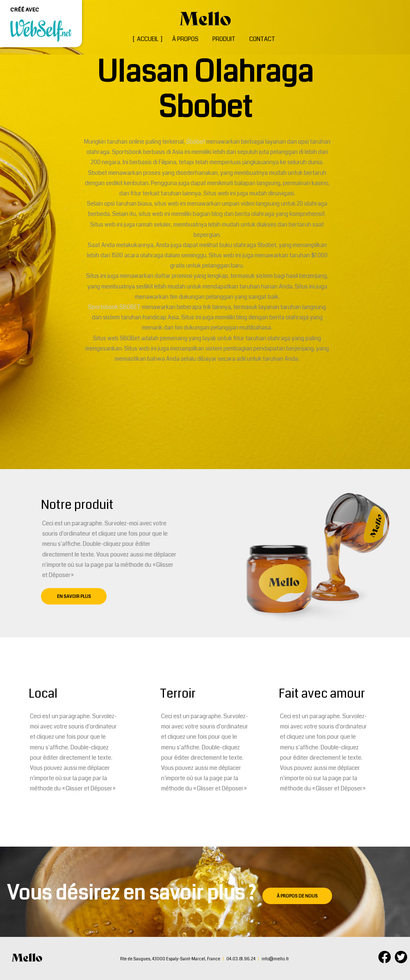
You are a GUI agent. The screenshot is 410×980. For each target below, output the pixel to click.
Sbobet (196, 142)
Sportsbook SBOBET (114, 307)
